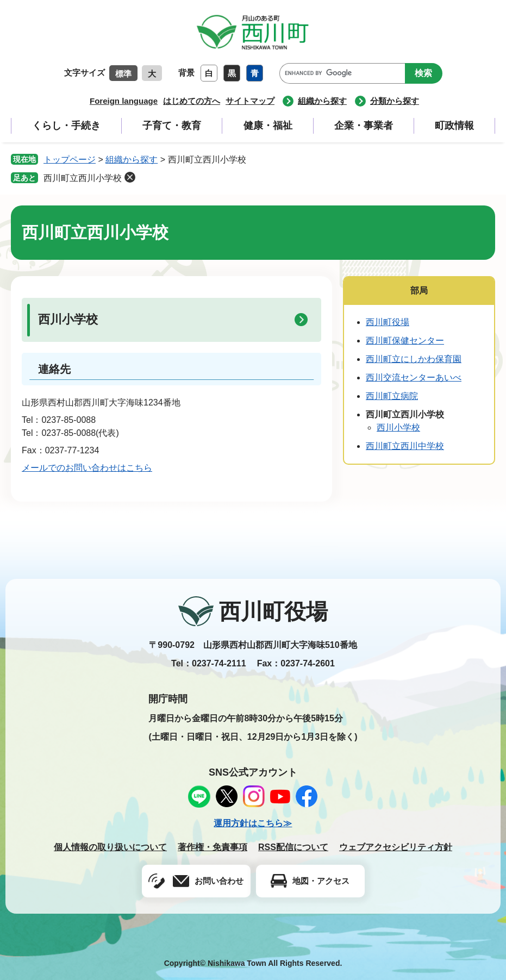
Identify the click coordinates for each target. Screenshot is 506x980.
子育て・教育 (172, 126)
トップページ (70, 160)
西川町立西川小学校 (83, 178)
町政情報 (454, 126)
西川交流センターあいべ (414, 377)
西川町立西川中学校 (405, 446)
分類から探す (395, 101)
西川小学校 (68, 319)
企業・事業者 (364, 126)
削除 (130, 177)
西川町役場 (388, 322)
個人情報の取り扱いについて (110, 847)
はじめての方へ (192, 101)
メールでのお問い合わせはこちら (87, 468)
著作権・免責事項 (213, 847)
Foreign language (124, 101)
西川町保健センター (405, 341)
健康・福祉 (268, 126)
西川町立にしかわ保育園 (414, 359)
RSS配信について (293, 847)
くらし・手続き (66, 126)
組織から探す (322, 101)
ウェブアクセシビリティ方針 (396, 847)
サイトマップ (250, 101)
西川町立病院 (392, 396)
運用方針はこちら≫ (253, 823)
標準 (123, 74)
